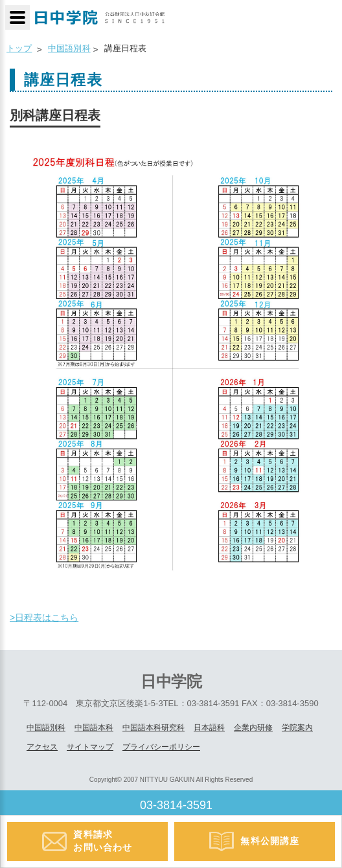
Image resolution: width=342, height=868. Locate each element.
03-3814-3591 (176, 805)
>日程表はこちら (44, 618)
